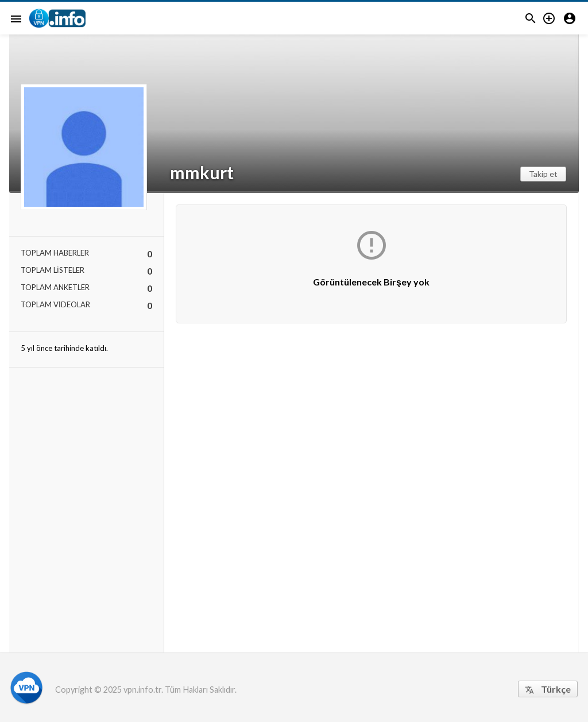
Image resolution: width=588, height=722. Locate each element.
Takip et (543, 174)
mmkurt (202, 172)
